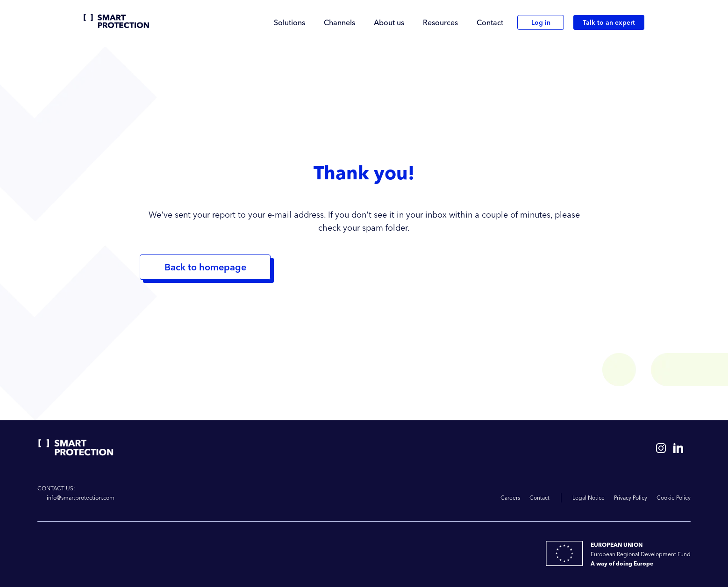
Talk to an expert (609, 22)
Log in (541, 22)
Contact (490, 22)
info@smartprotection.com (81, 498)
